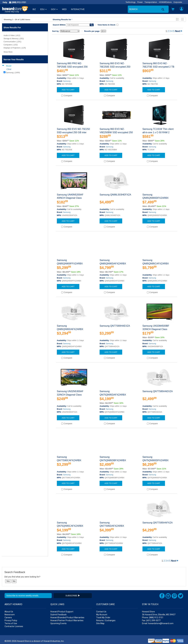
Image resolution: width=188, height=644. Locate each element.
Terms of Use (11, 623)
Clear (9, 69)
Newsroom (10, 615)
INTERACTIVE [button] (78, 9)
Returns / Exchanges (106, 620)
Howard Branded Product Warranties (67, 618)
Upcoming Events (58, 623)
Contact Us (101, 612)
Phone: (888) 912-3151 (153, 618)
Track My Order (103, 618)
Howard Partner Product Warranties (67, 620)
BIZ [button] (34, 9)
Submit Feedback (58, 615)
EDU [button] (43, 9)
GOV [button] (54, 9)
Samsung (67, 81)
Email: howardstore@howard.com (158, 623)
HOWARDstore (165, 2)
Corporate (178, 2)
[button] (173, 9)
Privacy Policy (11, 620)
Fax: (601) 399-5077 (151, 620)
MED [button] (64, 9)
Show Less (8, 77)
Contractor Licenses (14, 626)
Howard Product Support (62, 612)
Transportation (151, 2)
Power (140, 2)
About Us (9, 612)
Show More (8, 52)
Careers (8, 618)
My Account (102, 615)
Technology (130, 2)
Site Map (100, 623)
